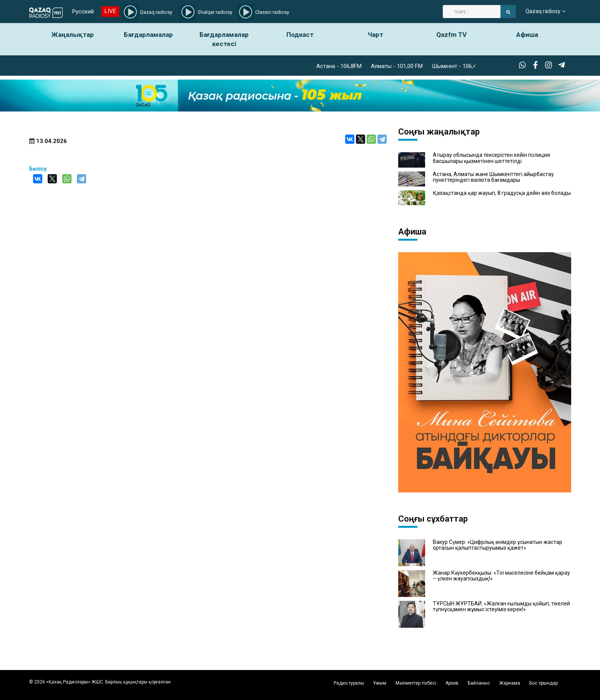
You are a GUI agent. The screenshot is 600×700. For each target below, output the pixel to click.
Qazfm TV (451, 35)
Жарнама (510, 683)
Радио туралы (349, 683)
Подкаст (300, 35)
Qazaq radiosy (543, 12)
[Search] (472, 12)
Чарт (376, 35)
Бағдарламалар (148, 35)
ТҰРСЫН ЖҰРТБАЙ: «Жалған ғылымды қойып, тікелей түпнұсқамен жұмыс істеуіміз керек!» (501, 607)
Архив (452, 683)
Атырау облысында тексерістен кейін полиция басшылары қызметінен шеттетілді (491, 158)
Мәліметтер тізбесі (416, 683)
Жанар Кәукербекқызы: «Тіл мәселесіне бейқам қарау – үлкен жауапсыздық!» (501, 576)
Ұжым (380, 683)
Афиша (527, 35)
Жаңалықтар (73, 35)
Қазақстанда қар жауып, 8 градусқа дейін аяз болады (502, 193)
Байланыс (479, 683)
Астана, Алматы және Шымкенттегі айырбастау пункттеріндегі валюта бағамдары (493, 177)
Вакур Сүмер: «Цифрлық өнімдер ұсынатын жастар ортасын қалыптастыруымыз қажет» (498, 545)
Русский (83, 12)
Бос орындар (543, 683)
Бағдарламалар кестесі (224, 39)
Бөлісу (38, 169)
